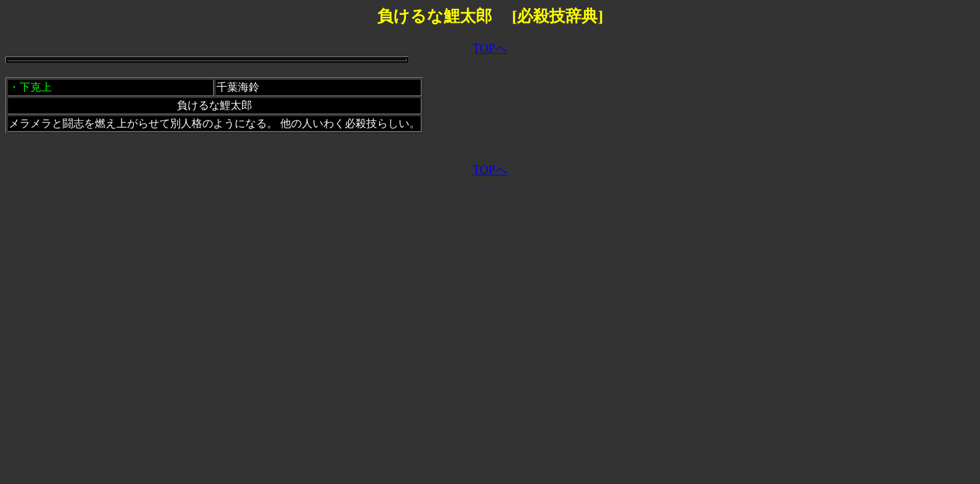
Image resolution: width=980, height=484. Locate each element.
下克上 (36, 87)
